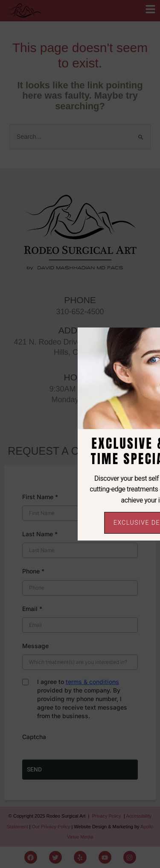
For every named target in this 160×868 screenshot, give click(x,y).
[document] (80, 434)
